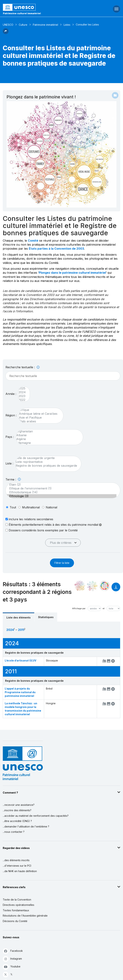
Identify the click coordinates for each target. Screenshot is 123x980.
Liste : (9, 463)
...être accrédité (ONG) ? (17, 821)
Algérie (48, 439)
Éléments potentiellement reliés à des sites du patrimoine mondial (54, 525)
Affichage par (79, 608)
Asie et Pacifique (39, 418)
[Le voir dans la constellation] (80, 586)
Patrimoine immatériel (45, 25)
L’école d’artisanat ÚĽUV (20, 660)
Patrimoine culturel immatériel (22, 13)
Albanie (48, 435)
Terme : (13, 479)
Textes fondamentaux (16, 910)
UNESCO (8, 25)
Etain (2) (61, 485)
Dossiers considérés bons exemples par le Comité (42, 530)
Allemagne (48, 443)
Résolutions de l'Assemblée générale (25, 916)
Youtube (12, 967)
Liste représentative (46, 462)
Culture (23, 25)
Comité (33, 241)
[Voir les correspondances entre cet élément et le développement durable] (105, 586)
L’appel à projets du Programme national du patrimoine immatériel (20, 692)
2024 (22, 392)
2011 (21, 630)
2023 (22, 396)
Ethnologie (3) (61, 496)
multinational (31, 507)
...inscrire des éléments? (17, 810)
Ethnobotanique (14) (61, 492)
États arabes (39, 421)
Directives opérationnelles (18, 905)
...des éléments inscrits (16, 860)
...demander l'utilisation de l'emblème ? (26, 826)
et (104, 608)
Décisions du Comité (15, 921)
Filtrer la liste (62, 563)
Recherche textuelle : (23, 367)
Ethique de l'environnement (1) (61, 488)
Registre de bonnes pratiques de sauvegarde (46, 466)
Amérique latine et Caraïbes (39, 414)
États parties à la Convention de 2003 (56, 249)
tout (13, 507)
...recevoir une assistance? (19, 805)
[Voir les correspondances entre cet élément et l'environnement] (92, 586)
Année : (11, 394)
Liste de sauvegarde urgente (46, 458)
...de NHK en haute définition (20, 871)
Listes (67, 25)
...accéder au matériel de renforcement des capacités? (36, 816)
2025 (22, 388)
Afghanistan (48, 431)
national (51, 507)
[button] (6, 33)
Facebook (13, 951)
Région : (11, 415)
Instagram (12, 959)
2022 (22, 400)
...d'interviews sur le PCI (17, 866)
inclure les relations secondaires (29, 519)
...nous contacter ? (14, 832)
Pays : (10, 437)
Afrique (39, 410)
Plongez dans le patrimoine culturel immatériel (72, 273)
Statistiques (46, 617)
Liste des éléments (18, 617)
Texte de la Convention (17, 900)
